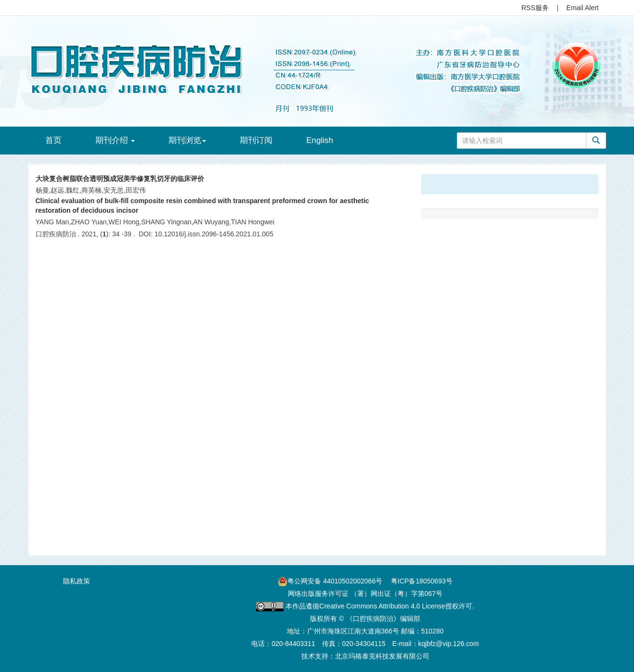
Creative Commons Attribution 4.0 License (382, 606)
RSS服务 (535, 8)
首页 (53, 140)
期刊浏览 (187, 140)
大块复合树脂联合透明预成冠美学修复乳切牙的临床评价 (120, 179)
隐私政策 (77, 581)
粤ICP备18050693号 (422, 581)
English (320, 140)
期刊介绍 (115, 140)
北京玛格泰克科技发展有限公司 (382, 656)
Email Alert (583, 8)
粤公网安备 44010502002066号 (335, 581)
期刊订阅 (256, 140)
